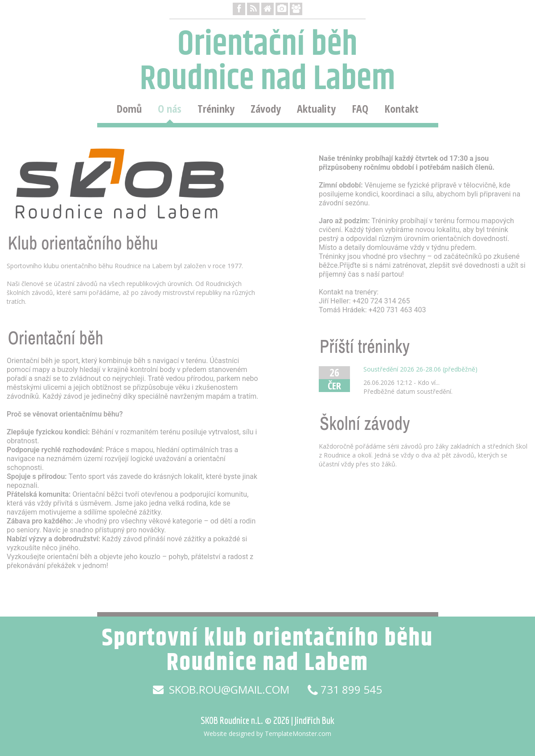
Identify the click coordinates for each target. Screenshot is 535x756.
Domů (129, 109)
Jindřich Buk (315, 720)
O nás (170, 109)
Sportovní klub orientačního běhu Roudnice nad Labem (267, 651)
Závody (266, 109)
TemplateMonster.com (298, 734)
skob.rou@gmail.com (221, 690)
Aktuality (316, 109)
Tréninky (216, 109)
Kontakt (401, 109)
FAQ (360, 109)
